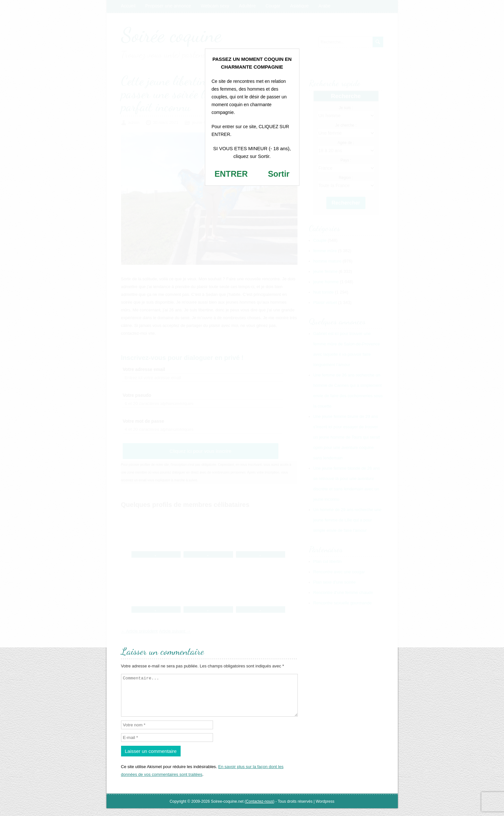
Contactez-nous (260, 809)
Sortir (279, 174)
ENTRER (231, 174)
